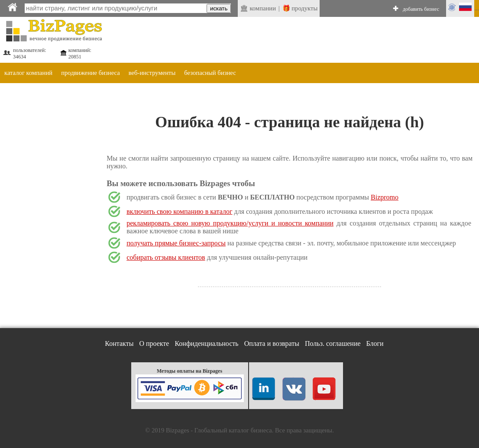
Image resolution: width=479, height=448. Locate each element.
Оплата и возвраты (272, 343)
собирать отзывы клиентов (166, 257)
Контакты (119, 343)
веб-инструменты (152, 73)
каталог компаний (28, 73)
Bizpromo (385, 197)
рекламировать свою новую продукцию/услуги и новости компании (230, 223)
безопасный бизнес (210, 73)
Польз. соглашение (333, 343)
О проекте (154, 343)
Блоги (375, 343)
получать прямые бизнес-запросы (176, 243)
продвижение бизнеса (91, 73)
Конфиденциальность (206, 343)
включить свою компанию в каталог (179, 211)
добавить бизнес (421, 9)
